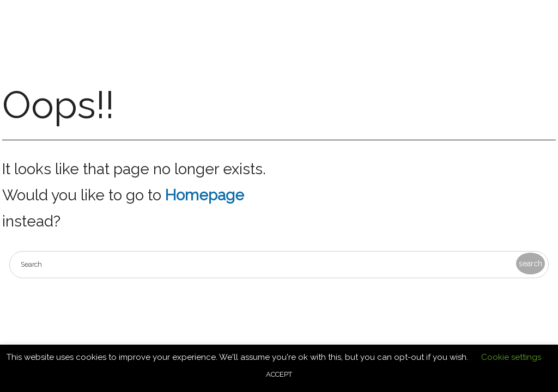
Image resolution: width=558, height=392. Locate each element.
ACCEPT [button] (279, 374)
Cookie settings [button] (511, 357)
